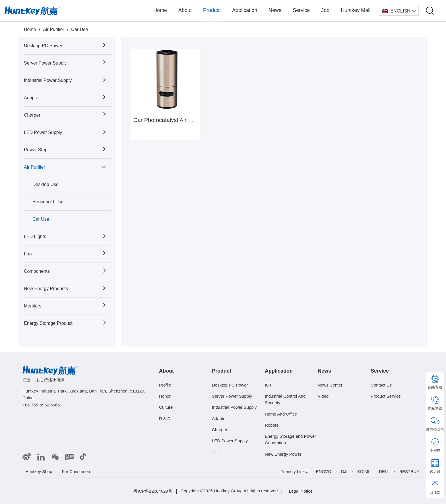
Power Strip (36, 150)
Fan (28, 254)
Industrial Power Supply (48, 80)
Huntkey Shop (39, 471)
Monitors (33, 306)
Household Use (48, 202)
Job (325, 10)
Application (245, 10)
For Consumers (76, 471)
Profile (165, 385)
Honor (165, 396)
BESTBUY (409, 471)
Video (323, 396)
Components (37, 271)
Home (160, 10)
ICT (268, 385)
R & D (165, 418)
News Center (330, 385)
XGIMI (363, 471)
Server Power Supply (45, 63)
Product (212, 10)
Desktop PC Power (43, 46)
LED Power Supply (43, 132)
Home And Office (281, 414)
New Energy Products (46, 289)
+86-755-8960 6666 (41, 405)
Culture (166, 407)
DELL (384, 471)
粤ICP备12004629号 (153, 491)
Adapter (32, 98)
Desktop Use (46, 184)
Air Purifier (54, 29)
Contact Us (381, 385)
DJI (344, 471)
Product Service (386, 396)
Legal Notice (301, 491)
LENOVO (322, 471)
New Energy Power (283, 454)
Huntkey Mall (356, 10)
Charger (32, 115)
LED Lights (35, 236)
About (185, 10)
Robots (272, 425)
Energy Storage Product (48, 323)
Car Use (80, 29)
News (275, 10)
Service (301, 10)
